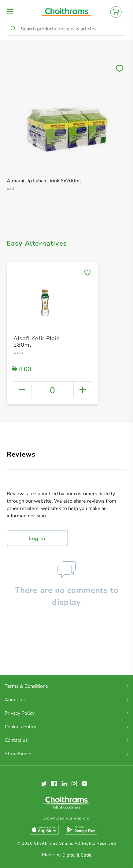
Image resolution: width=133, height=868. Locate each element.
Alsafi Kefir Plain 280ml (37, 342)
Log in (37, 539)
